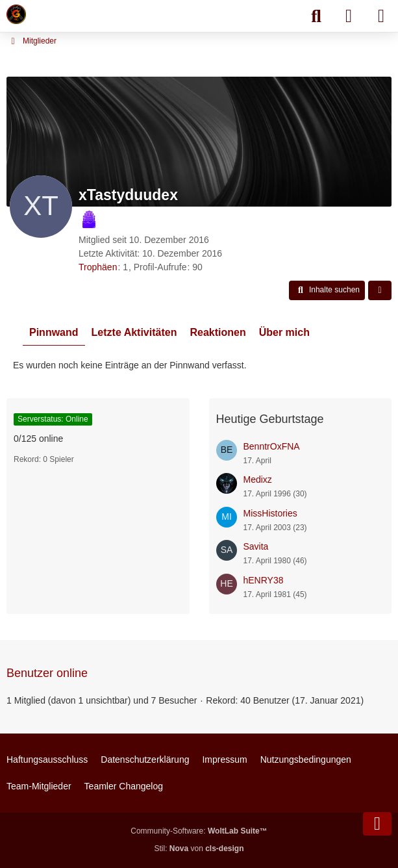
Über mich (284, 332)
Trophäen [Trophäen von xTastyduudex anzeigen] (98, 267)
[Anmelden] (349, 16)
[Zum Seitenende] (377, 824)
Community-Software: (199, 831)
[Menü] (381, 16)
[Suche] (316, 16)
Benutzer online (47, 673)
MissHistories (270, 513)
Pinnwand (54, 332)
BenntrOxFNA (272, 446)
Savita (256, 546)
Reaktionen (218, 332)
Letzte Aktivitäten (134, 332)
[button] (327, 290)
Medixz (258, 479)
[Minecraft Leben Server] (16, 14)
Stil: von (199, 849)
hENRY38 (264, 580)
